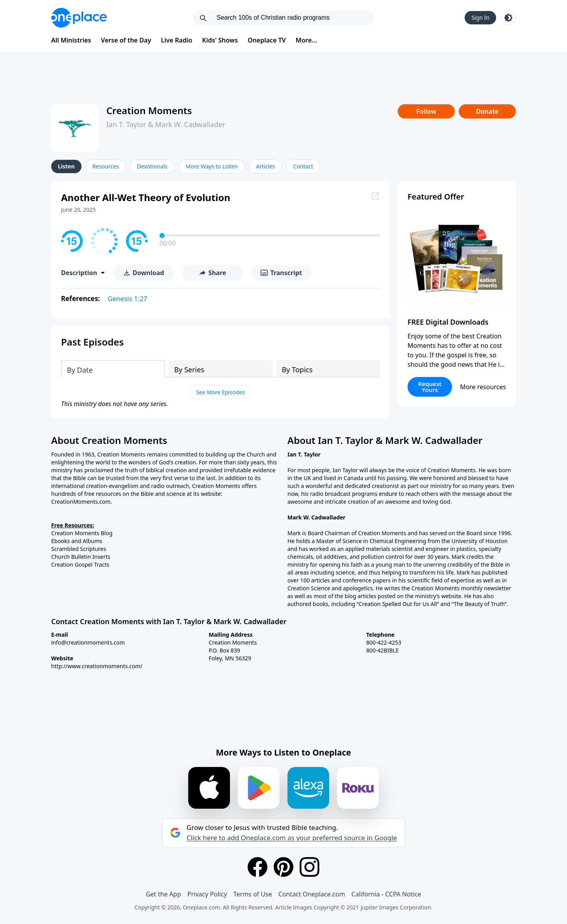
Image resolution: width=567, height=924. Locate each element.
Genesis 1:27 (127, 298)
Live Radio (177, 40)
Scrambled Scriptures (79, 549)
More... (306, 40)
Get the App (163, 894)
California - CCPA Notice (386, 894)
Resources (106, 166)
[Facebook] (258, 867)
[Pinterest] (283, 867)
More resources (483, 387)
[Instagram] (309, 867)
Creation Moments (149, 110)
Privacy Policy (207, 894)
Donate (487, 111)
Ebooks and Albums (77, 541)
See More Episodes (220, 392)
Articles (265, 166)
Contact (303, 166)
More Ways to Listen (212, 166)
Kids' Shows (220, 40)
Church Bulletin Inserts (81, 557)
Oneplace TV (267, 40)
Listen (66, 166)
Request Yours (430, 387)
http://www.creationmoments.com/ (97, 666)
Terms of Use (253, 894)
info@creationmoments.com (88, 642)
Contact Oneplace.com (312, 894)
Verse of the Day (126, 40)
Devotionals (152, 166)
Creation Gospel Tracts (80, 565)
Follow (426, 111)
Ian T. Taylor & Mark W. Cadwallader (166, 124)
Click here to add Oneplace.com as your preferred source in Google (292, 838)
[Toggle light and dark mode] (508, 18)
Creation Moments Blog (82, 533)
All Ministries (71, 40)
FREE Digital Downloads (448, 322)
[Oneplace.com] (79, 18)
